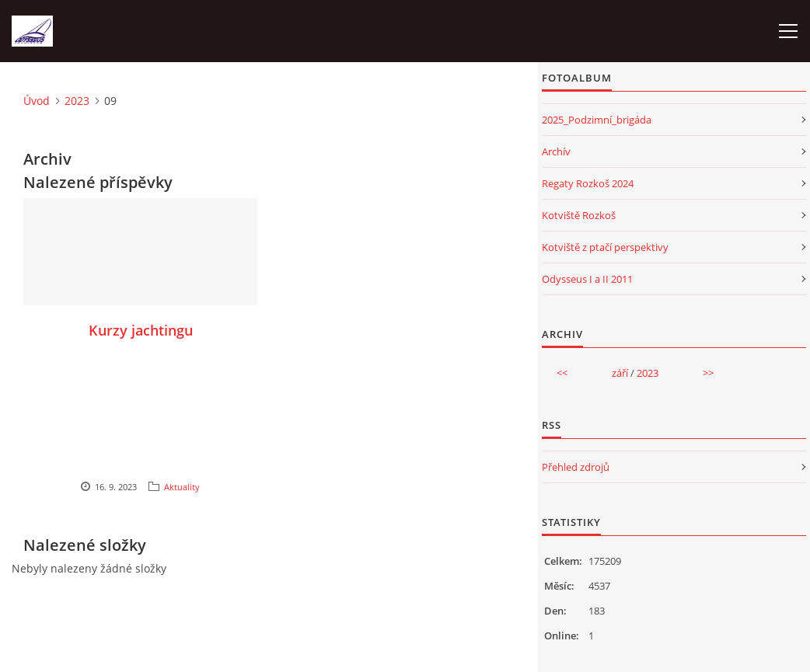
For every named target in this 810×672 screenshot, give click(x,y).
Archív (556, 151)
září (620, 373)
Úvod (37, 101)
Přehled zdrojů (576, 467)
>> (708, 373)
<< (562, 373)
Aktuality (182, 487)
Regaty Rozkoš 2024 (588, 183)
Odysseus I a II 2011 (587, 279)
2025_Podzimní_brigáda (597, 120)
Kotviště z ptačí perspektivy (605, 247)
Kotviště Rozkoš (579, 215)
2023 (77, 101)
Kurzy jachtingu (141, 330)
